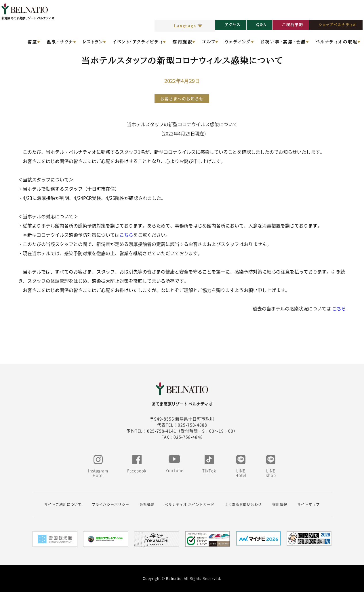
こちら (126, 235)
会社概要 (147, 504)
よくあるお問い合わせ (243, 504)
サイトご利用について (63, 504)
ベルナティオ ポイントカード (189, 504)
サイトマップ (308, 504)
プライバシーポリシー (110, 504)
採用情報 (280, 504)
